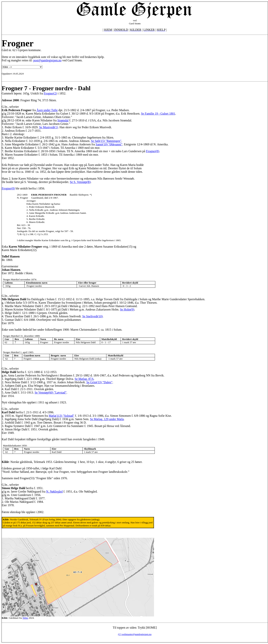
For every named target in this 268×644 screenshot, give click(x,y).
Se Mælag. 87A (84, 379)
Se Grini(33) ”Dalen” (99, 382)
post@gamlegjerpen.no (47, 60)
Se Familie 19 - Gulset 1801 (158, 114)
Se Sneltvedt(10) (92, 316)
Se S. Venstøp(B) (80, 182)
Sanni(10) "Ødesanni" (109, 144)
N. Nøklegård (54, 492)
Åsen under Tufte (47, 110)
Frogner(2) (50, 93)
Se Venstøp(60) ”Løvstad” (51, 392)
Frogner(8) (153, 151)
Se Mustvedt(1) (48, 127)
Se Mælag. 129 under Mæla (107, 419)
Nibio (25, 618)
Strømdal (63, 120)
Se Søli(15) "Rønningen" (106, 141)
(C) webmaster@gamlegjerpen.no (135, 634)
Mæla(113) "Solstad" (62, 416)
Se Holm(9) (127, 309)
